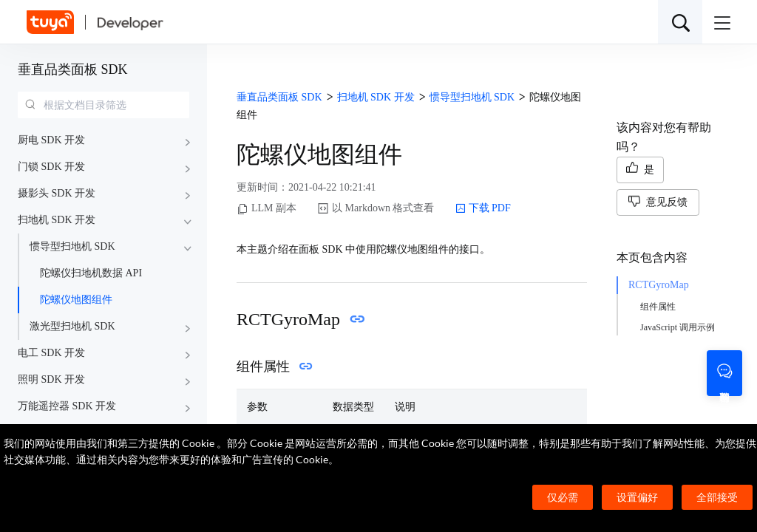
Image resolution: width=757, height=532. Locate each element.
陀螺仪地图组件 (76, 300)
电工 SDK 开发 (51, 353)
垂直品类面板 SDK (73, 69)
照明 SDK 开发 (51, 379)
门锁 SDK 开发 (51, 167)
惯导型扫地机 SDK (72, 246)
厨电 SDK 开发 (51, 140)
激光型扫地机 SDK (72, 326)
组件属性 (658, 307)
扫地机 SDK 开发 (57, 220)
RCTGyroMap (659, 285)
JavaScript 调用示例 (678, 327)
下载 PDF (483, 208)
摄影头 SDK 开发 (57, 193)
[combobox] (103, 105)
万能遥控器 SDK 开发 (67, 406)
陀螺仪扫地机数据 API (91, 273)
